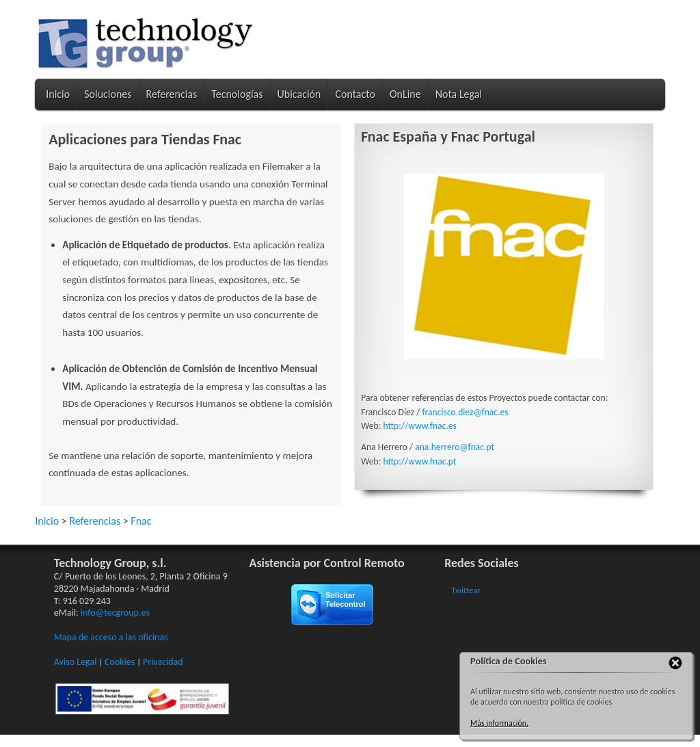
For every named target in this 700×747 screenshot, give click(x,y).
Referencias (172, 94)
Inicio (58, 94)
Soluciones (108, 94)
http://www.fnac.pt (419, 461)
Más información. (499, 723)
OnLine (405, 94)
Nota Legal (459, 94)
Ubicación (299, 94)
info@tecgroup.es (115, 613)
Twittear (466, 590)
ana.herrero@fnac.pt (455, 447)
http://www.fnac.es (420, 426)
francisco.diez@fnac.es (465, 412)
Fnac (141, 521)
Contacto (355, 94)
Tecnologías (237, 94)
